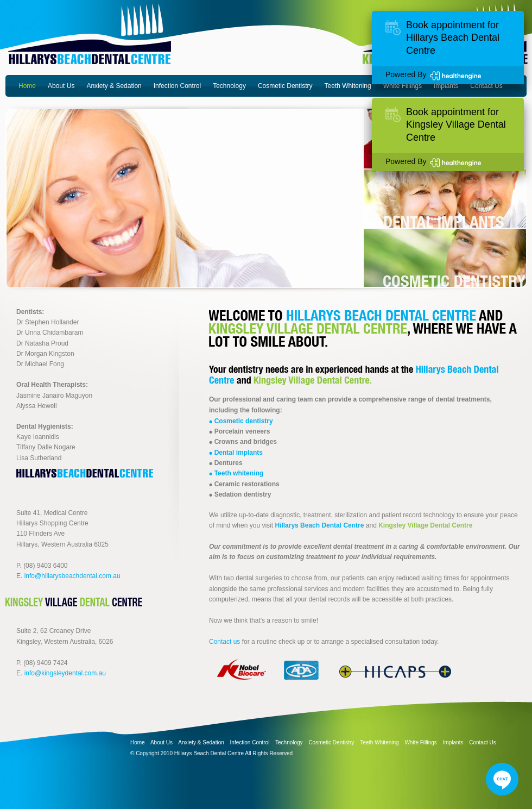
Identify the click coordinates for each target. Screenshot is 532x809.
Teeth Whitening (348, 86)
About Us (61, 86)
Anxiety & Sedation (114, 86)
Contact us (224, 642)
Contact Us (486, 86)
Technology (229, 86)
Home (27, 86)
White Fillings (403, 86)
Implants (446, 86)
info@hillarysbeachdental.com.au (72, 576)
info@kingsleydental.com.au (65, 673)
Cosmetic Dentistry (285, 86)
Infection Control (177, 86)
